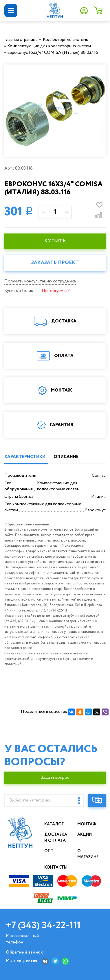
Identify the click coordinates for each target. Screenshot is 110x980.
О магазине (88, 854)
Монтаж (87, 824)
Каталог (54, 824)
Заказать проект (55, 263)
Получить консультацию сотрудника (40, 281)
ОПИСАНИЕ (66, 457)
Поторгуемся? (56, 291)
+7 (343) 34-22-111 (43, 926)
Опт (49, 851)
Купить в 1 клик (19, 291)
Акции (85, 835)
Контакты (56, 867)
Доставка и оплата (56, 838)
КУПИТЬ (55, 241)
